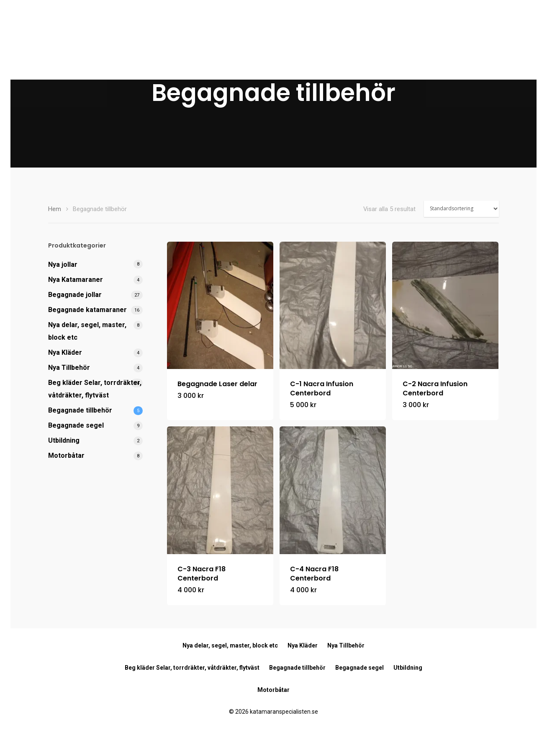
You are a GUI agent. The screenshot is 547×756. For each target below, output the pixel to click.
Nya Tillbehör (69, 368)
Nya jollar (63, 264)
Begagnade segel (76, 425)
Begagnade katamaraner (87, 310)
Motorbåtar (66, 455)
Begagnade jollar (75, 295)
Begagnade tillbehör (80, 410)
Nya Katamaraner (76, 280)
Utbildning (64, 440)
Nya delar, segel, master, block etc (87, 331)
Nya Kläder (65, 352)
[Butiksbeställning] (461, 209)
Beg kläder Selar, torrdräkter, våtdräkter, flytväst (95, 389)
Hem (55, 209)
